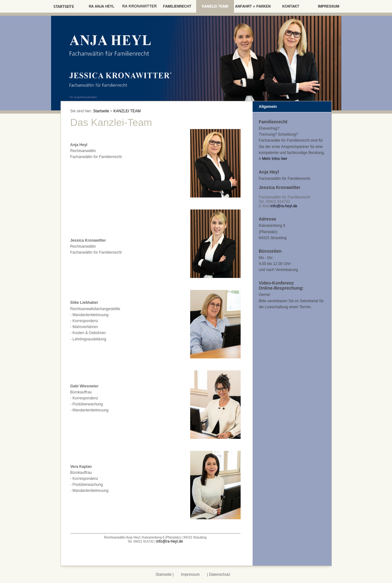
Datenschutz (220, 574)
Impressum (190, 574)
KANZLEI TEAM (127, 111)
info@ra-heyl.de (170, 541)
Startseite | (165, 574)
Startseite (101, 111)
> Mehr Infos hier (273, 159)
